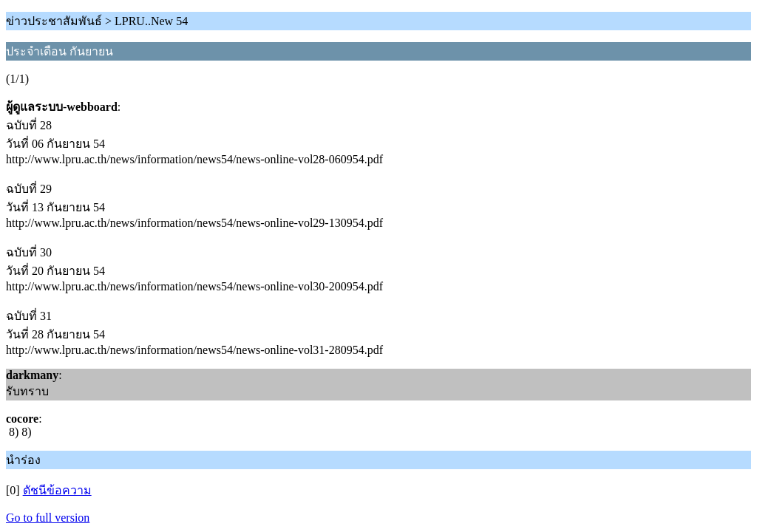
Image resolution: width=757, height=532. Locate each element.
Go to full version (48, 518)
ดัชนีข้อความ (57, 490)
